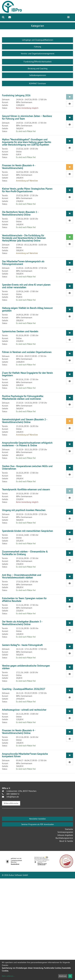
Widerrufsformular (11, 803)
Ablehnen (63, 976)
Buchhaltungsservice (64, 838)
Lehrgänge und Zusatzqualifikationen (38, 40)
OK (70, 976)
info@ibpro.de (12, 797)
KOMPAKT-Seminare (37, 83)
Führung (37, 47)
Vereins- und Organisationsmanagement (38, 54)
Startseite (69, 829)
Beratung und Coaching (38, 69)
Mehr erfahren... (8, 976)
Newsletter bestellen (37, 819)
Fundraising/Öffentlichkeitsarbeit (38, 62)
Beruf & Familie (66, 841)
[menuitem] (3, 17)
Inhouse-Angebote (65, 835)
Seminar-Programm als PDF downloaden (38, 824)
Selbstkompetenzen (38, 75)
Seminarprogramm (65, 832)
